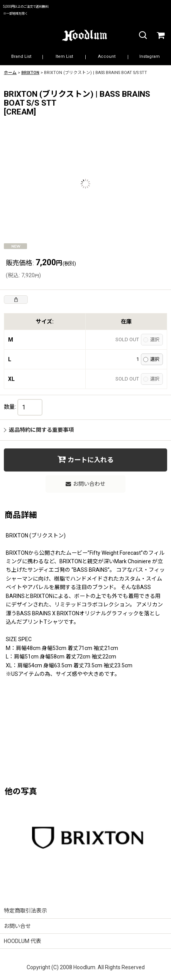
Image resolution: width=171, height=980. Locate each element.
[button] (142, 36)
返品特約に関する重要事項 (39, 430)
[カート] (160, 36)
